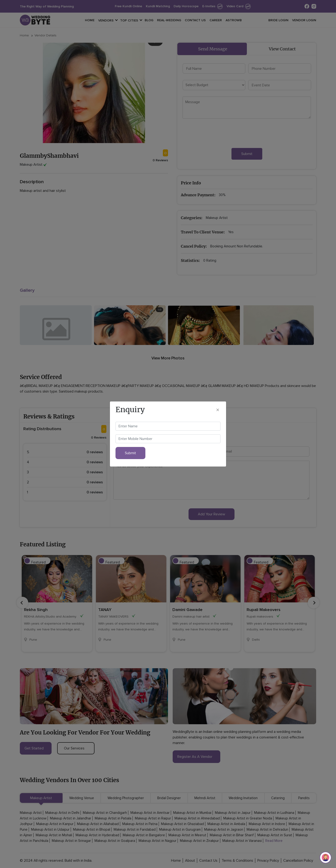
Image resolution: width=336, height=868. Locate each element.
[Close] (218, 410)
